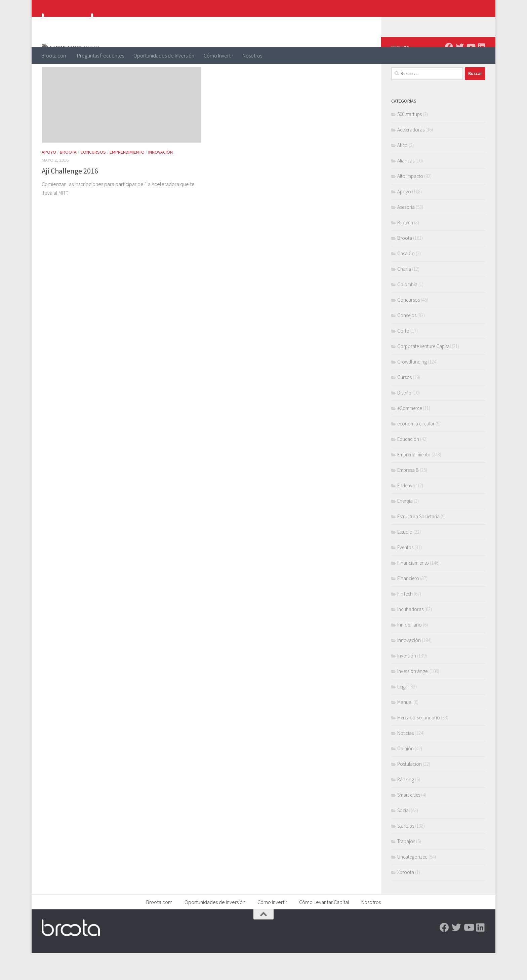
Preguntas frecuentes (100, 55)
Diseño (404, 420)
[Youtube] (471, 74)
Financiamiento (413, 590)
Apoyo (49, 179)
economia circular (416, 450)
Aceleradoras (411, 157)
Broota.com (54, 55)
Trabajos (406, 868)
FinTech (405, 621)
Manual (405, 729)
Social (403, 837)
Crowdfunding (412, 389)
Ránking (406, 806)
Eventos (405, 574)
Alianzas (406, 187)
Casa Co (406, 280)
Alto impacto (410, 203)
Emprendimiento (127, 179)
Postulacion (410, 791)
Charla (404, 296)
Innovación (160, 179)
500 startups (410, 141)
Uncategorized (412, 884)
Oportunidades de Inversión (164, 55)
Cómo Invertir (218, 55)
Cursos (404, 404)
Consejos (407, 342)
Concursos (93, 179)
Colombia (407, 311)
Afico (402, 172)
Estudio (405, 559)
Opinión (406, 775)
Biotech (405, 249)
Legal (403, 713)
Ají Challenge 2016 (70, 198)
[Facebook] (449, 74)
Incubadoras (410, 636)
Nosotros (252, 55)
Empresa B (408, 497)
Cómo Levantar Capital (324, 929)
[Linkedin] (481, 74)
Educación (408, 466)
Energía (405, 528)
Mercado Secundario (419, 744)
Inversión (407, 683)
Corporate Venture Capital (424, 373)
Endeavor (407, 512)
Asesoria (406, 234)
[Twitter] (460, 74)
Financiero (408, 605)
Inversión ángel (413, 698)
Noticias (406, 760)
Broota (68, 179)
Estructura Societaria (418, 543)
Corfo (403, 358)
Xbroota (406, 899)
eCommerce (410, 435)
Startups (406, 853)
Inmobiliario (410, 652)
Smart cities (409, 822)
